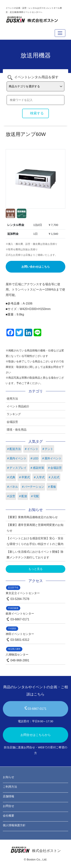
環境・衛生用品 (17, 430)
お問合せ (9, 806)
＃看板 (52, 487)
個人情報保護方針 (14, 825)
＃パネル (12, 487)
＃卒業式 (24, 477)
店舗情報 (9, 796)
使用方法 (12, 399)
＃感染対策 (37, 468)
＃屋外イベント (52, 458)
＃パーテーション (33, 487)
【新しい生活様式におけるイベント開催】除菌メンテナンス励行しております (35, 555)
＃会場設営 (55, 468)
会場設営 (12, 422)
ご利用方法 (10, 787)
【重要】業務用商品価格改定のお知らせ (32, 517)
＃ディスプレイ (17, 468)
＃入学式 (39, 477)
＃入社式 (54, 477)
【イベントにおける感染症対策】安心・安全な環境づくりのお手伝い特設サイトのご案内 (35, 541)
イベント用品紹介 (18, 406)
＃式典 (11, 477)
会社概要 (9, 816)
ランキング (14, 414)
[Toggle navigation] (60, 33)
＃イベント (31, 449)
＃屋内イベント (17, 458)
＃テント (48, 449)
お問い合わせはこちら (36, 267)
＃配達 (23, 496)
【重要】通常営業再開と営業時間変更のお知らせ (35, 528)
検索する (37, 113)
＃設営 (11, 496)
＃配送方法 (14, 449)
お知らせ (9, 777)
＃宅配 (35, 496)
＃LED (34, 458)
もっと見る (35, 569)
